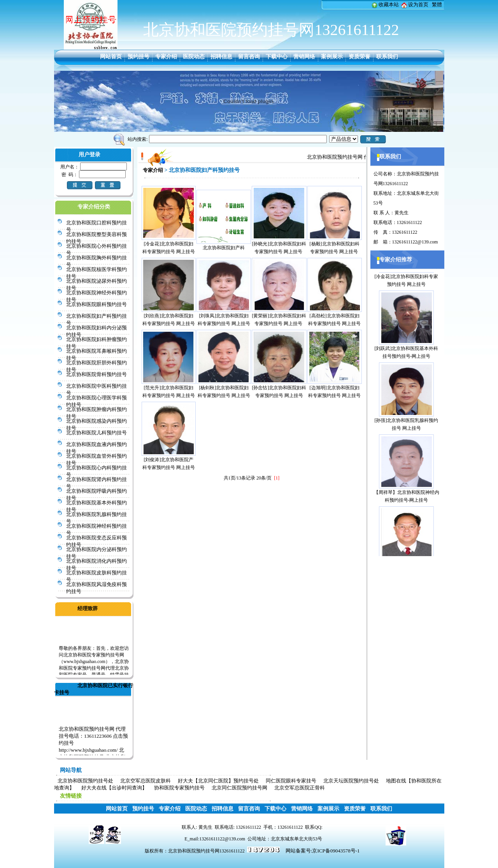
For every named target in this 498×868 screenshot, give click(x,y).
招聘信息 (221, 57)
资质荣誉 (359, 57)
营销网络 (304, 57)
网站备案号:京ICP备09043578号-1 (323, 851)
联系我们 (387, 57)
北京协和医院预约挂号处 (85, 781)
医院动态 (194, 57)
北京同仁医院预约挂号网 (239, 788)
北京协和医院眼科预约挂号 (96, 304)
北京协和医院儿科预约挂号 (96, 433)
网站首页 (111, 57)
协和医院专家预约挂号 (179, 788)
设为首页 (418, 4)
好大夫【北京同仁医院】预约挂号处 (218, 781)
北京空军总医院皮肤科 (146, 781)
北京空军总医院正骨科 (300, 788)
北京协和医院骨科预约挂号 (96, 374)
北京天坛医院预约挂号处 (351, 781)
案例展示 (332, 57)
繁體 (437, 4)
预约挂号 (139, 57)
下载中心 (277, 57)
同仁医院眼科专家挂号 (291, 781)
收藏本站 (389, 4)
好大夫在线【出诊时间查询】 (114, 788)
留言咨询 (249, 57)
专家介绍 (166, 57)
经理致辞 (88, 608)
